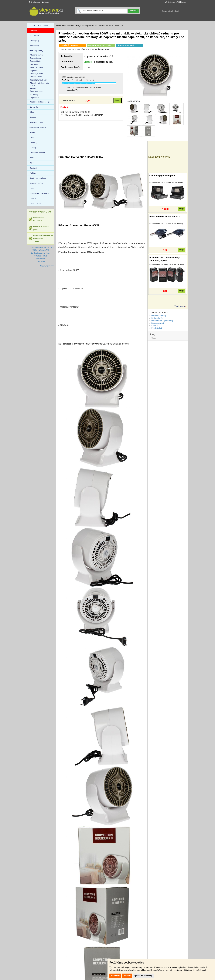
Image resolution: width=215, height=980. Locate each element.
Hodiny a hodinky (36, 122)
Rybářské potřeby (36, 183)
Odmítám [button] (127, 976)
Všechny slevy (180, 306)
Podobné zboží (157, 328)
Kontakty (155, 326)
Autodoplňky (34, 41)
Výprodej (33, 30)
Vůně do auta (41, 259)
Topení (154, 338)
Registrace (170, 2)
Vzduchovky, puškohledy (39, 193)
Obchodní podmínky (159, 316)
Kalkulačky (41, 262)
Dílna (32, 112)
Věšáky (33, 88)
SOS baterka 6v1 (41, 256)
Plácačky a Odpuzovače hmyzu (40, 84)
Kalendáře (34, 64)
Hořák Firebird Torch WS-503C (165, 217)
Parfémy (33, 173)
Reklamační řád (157, 318)
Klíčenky (33, 148)
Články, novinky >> (47, 266)
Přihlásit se (181, 2)
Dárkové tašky (36, 61)
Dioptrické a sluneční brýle (40, 102)
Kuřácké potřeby (37, 67)
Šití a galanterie (36, 91)
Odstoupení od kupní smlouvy (162, 321)
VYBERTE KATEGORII (39, 25)
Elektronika (34, 107)
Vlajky (32, 188)
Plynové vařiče (36, 77)
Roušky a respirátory (38, 178)
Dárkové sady (36, 58)
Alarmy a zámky (36, 55)
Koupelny (33, 143)
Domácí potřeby (74, 26)
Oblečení (33, 168)
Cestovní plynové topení (162, 176)
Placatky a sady (36, 74)
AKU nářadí (34, 36)
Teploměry (34, 95)
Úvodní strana (35, 2)
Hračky (32, 132)
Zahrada (33, 198)
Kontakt (46, 2)
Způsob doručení (158, 323)
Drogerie (33, 117)
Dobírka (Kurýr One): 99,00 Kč (75, 112)
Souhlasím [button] (115, 976)
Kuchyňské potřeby (37, 153)
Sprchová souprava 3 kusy (41, 253)
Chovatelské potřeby (38, 127)
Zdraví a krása (35, 204)
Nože (32, 158)
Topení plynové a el (89, 26)
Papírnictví (34, 71)
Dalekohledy (34, 46)
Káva (32, 137)
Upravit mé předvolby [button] (143, 976)
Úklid (31, 163)
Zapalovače (35, 98)
